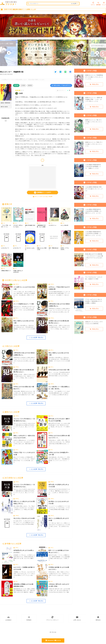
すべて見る (67, 204)
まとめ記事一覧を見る (36, 338)
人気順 (23, 85)
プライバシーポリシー (52, 618)
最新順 (30, 85)
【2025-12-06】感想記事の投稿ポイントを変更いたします (18, 10)
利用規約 (29, 618)
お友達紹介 (8, 618)
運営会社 (98, 618)
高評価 (16, 85)
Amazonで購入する (53, 640)
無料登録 (98, 3)
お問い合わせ (77, 618)
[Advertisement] (42, 177)
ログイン (93, 3)
